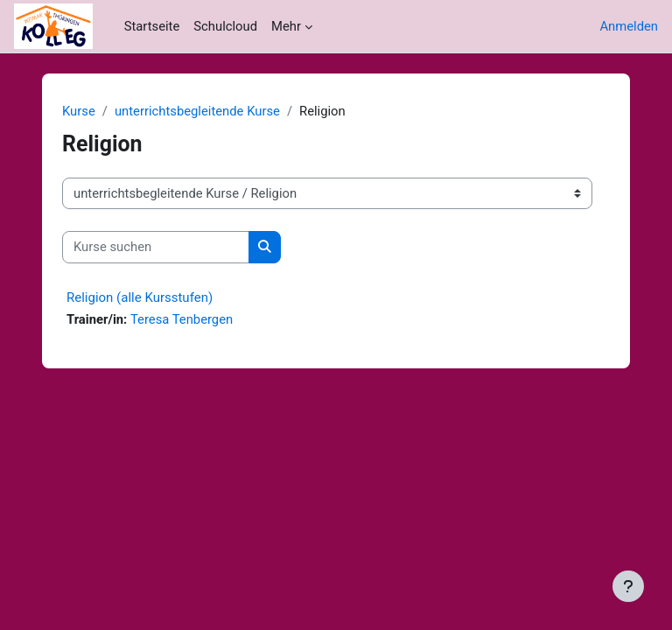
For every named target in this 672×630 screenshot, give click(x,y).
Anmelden (629, 26)
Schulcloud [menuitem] (225, 26)
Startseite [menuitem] (152, 26)
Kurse (79, 111)
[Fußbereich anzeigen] (628, 586)
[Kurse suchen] (156, 247)
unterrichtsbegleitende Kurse (197, 111)
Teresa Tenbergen (182, 319)
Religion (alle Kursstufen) (140, 297)
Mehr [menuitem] (286, 26)
